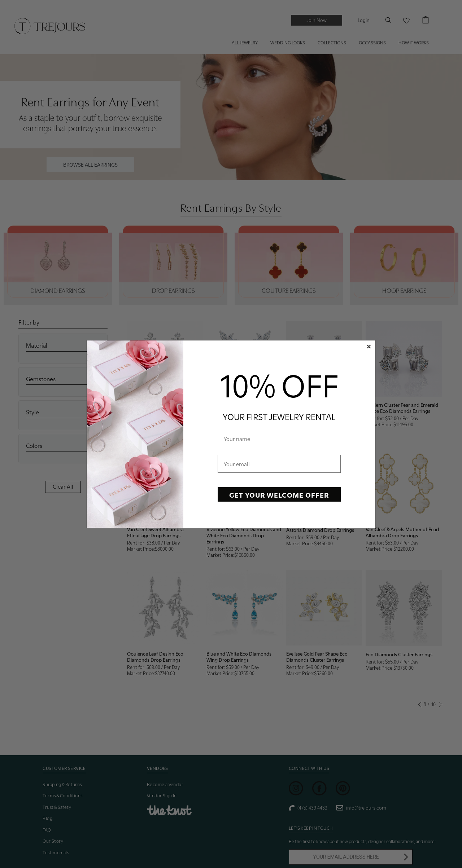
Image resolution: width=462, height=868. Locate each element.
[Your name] (279, 439)
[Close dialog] (369, 347)
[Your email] (279, 464)
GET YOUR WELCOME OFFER (279, 494)
